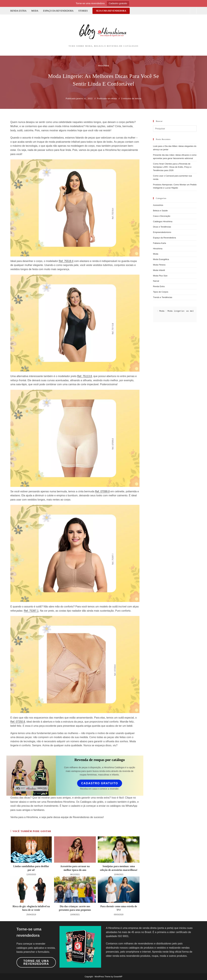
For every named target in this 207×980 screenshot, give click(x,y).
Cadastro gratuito (118, 3)
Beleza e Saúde (160, 211)
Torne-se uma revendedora (36, 962)
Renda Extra (159, 286)
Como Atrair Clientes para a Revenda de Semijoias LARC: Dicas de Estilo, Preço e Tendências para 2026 (172, 167)
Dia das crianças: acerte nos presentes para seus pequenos (75, 908)
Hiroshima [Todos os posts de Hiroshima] (103, 66)
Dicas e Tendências (162, 227)
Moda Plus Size (160, 276)
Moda (114, 99)
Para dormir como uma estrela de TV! (119, 908)
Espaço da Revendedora (165, 238)
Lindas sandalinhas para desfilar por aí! (31, 868)
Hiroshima (158, 249)
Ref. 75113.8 (85, 376)
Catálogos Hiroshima (163, 221)
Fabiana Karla (160, 243)
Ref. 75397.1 (31, 611)
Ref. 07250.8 (18, 722)
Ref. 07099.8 (102, 491)
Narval (156, 281)
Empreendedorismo (162, 232)
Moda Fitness (159, 265)
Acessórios (158, 205)
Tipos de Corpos (161, 292)
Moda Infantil (159, 270)
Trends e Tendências (163, 297)
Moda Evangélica (161, 259)
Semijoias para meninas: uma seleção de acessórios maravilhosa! (119, 868)
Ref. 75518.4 (66, 261)
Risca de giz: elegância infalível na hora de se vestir (31, 908)
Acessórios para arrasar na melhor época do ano (75, 868)
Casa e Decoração (162, 216)
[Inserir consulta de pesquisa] (175, 129)
